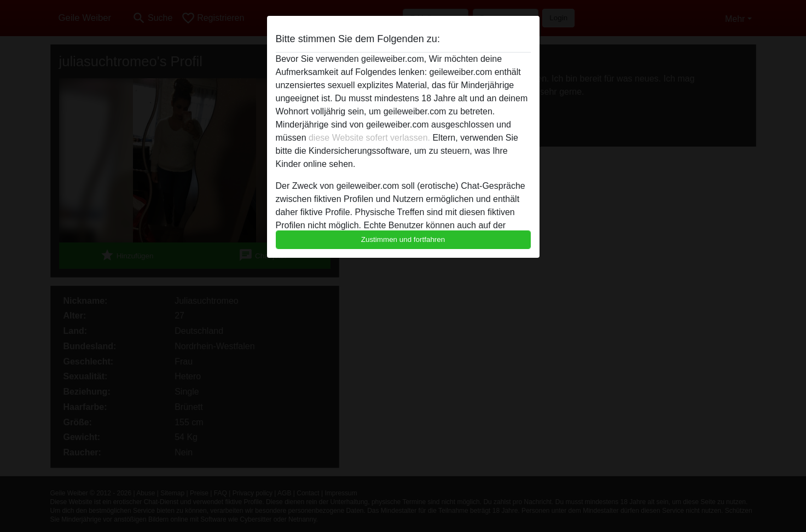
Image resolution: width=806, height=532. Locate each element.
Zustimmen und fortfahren (403, 239)
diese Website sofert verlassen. (369, 138)
